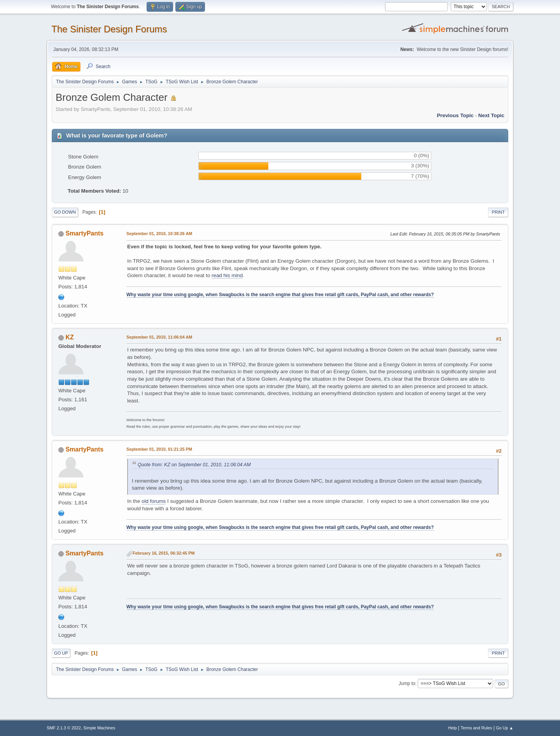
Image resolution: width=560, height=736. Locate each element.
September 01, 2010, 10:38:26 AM (159, 234)
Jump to (407, 683)
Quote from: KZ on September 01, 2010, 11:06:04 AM (194, 465)
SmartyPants (84, 233)
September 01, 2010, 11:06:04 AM (159, 337)
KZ (69, 337)
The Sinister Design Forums (109, 29)
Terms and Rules (477, 728)
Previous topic (455, 115)
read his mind (227, 275)
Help (453, 728)
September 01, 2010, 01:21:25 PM (159, 449)
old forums (154, 501)
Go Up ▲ (505, 728)
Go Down (65, 212)
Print (498, 212)
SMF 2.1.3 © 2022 (64, 728)
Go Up (61, 653)
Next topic (491, 115)
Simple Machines (99, 728)
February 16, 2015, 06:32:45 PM (164, 553)
